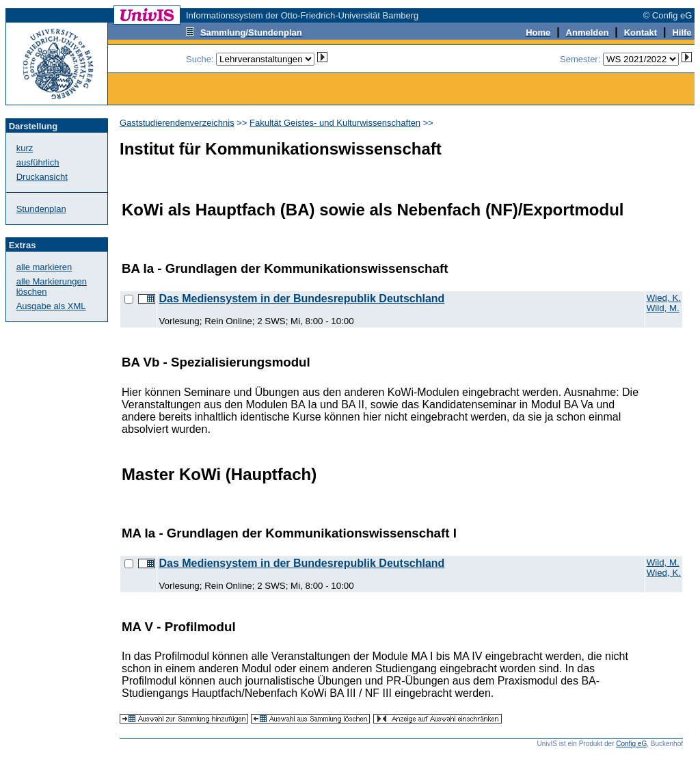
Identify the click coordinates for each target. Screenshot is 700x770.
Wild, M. (663, 308)
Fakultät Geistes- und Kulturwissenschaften (335, 123)
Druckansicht (42, 177)
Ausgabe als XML (51, 306)
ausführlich (38, 162)
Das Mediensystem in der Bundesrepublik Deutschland (301, 298)
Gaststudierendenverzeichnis (177, 123)
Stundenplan (41, 209)
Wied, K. (664, 298)
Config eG (631, 744)
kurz (25, 148)
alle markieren (44, 267)
